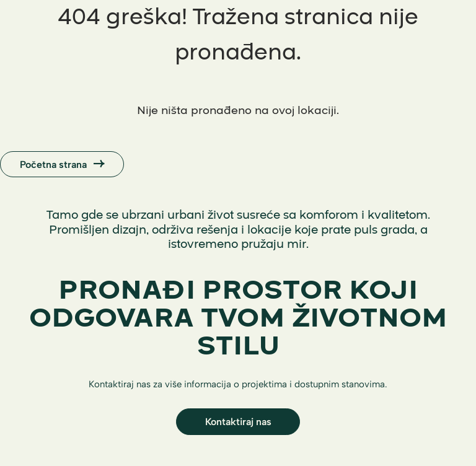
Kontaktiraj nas (238, 421)
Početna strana (62, 164)
